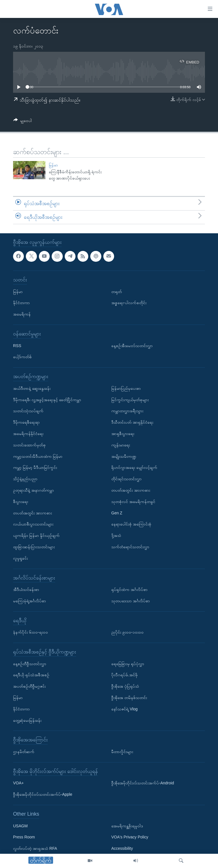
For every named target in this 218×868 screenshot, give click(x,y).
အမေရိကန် (22, 314)
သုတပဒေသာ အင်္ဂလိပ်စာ (131, 601)
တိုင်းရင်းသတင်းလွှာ (126, 479)
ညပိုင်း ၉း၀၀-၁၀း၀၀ (127, 632)
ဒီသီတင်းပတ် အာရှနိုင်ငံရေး (132, 422)
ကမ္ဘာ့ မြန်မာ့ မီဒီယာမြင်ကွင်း (35, 467)
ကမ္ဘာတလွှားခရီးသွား (127, 411)
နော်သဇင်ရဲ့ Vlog (124, 709)
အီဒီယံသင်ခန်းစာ (26, 589)
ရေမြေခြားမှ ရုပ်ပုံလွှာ (128, 663)
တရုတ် (117, 291)
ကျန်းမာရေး (121, 445)
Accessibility (122, 848)
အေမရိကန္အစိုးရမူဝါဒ (127, 826)
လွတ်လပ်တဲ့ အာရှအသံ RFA (35, 848)
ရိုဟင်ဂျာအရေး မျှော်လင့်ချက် (134, 467)
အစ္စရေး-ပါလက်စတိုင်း (129, 303)
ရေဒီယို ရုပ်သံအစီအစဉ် (31, 675)
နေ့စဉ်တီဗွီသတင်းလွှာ (30, 663)
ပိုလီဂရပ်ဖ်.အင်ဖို (124, 675)
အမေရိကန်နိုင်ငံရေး (28, 434)
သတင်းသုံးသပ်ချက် (28, 411)
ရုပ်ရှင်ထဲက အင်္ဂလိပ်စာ (129, 589)
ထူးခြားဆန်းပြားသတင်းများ (34, 547)
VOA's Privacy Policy (130, 837)
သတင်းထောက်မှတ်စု (29, 445)
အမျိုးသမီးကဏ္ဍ (124, 456)
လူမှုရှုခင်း (20, 558)
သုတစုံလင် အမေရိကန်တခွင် (133, 501)
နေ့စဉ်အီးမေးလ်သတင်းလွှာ (132, 345)
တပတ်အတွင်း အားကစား (33, 513)
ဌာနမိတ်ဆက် (24, 752)
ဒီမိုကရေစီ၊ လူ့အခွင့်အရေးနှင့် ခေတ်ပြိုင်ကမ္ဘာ (47, 399)
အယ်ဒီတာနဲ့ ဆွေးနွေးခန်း (32, 388)
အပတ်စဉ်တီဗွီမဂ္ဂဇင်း (29, 686)
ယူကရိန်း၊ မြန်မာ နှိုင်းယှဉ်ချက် (36, 535)
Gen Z (117, 513)
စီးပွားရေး (21, 501)
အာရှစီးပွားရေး (123, 434)
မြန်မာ (53, 165)
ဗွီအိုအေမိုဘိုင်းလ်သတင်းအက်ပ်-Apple (43, 794)
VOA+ (18, 783)
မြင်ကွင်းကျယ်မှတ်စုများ (130, 399)
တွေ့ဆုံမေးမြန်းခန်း (27, 720)
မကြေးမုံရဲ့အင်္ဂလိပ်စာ (30, 601)
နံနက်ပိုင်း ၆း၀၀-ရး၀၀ (31, 632)
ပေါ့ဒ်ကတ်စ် (22, 357)
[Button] (23, 122)
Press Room (24, 837)
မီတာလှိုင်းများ (122, 752)
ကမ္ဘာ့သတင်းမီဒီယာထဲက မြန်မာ (38, 456)
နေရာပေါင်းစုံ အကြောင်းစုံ (131, 524)
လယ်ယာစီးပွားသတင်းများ (33, 524)
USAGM (20, 826)
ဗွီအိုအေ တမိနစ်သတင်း (129, 698)
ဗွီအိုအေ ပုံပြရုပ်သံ (125, 686)
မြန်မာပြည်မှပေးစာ (126, 388)
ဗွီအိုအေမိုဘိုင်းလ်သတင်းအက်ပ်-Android (143, 783)
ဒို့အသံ (116, 535)
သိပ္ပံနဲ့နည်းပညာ (25, 479)
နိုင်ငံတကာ (21, 303)
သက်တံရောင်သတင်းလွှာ (130, 547)
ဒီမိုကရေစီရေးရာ (26, 422)
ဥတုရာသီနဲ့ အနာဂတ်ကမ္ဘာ (33, 490)
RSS (17, 345)
